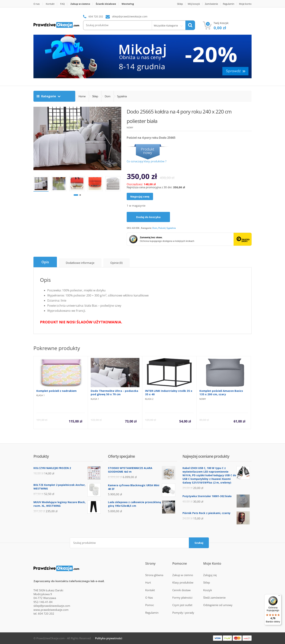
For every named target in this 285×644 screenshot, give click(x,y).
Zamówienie (211, 4)
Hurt (148, 582)
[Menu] (279, 596)
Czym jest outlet (182, 605)
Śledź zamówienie (214, 598)
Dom (155, 228)
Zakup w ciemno (183, 575)
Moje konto (245, 4)
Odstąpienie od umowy (218, 605)
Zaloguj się (210, 575)
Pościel (162, 228)
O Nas (149, 598)
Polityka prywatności (109, 638)
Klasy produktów (183, 582)
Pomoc (150, 605)
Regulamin (229, 4)
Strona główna (154, 575)
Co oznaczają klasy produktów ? (146, 161)
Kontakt (50, 4)
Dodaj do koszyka (148, 217)
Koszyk (208, 590)
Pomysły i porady (183, 613)
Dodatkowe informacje (80, 263)
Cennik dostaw (181, 590)
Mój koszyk (194, 4)
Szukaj (199, 543)
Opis (45, 262)
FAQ (62, 4)
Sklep (180, 4)
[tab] (45, 262)
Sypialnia (171, 228)
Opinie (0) (116, 263)
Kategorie (47, 96)
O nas (37, 4)
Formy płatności (182, 598)
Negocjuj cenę (140, 196)
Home (82, 96)
